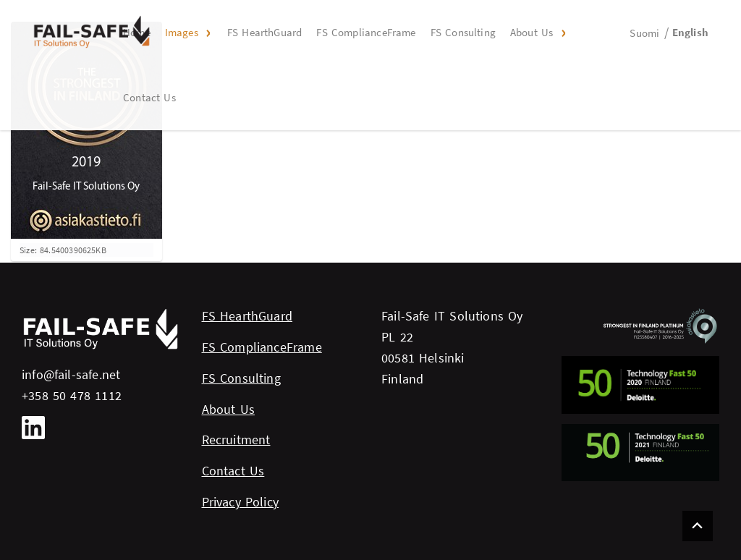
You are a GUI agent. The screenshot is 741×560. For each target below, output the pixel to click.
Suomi (644, 33)
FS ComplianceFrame (366, 32)
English (690, 32)
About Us (532, 32)
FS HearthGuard (265, 32)
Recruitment (236, 440)
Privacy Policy (241, 502)
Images (182, 32)
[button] (207, 33)
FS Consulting (463, 32)
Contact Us (149, 97)
